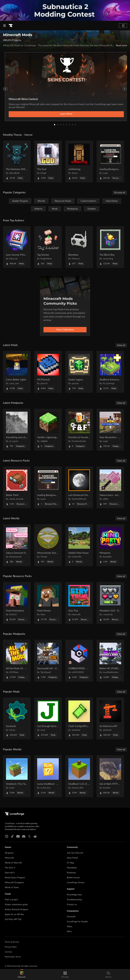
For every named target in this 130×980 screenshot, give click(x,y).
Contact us (72, 905)
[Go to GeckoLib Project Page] (17, 718)
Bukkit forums (73, 878)
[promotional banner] (65, 10)
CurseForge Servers (76, 883)
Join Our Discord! (75, 853)
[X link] (29, 836)
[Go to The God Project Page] (48, 161)
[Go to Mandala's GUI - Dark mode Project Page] (110, 603)
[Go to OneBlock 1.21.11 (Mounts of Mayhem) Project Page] (79, 776)
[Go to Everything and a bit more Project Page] (17, 430)
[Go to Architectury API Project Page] (110, 718)
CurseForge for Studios (77, 922)
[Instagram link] (7, 836)
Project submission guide (16, 905)
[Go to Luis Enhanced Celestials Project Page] (79, 487)
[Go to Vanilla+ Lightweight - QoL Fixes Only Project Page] (48, 430)
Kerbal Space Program (15, 878)
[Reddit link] (35, 836)
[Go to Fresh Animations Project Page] (17, 603)
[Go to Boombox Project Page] (79, 247)
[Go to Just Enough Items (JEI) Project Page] (48, 718)
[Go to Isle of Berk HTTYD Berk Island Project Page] (110, 776)
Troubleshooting (74, 900)
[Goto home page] (11, 26)
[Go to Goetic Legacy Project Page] (79, 372)
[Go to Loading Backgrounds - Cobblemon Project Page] (48, 487)
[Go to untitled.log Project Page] (79, 161)
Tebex (69, 927)
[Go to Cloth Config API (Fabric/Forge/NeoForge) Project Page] (79, 718)
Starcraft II (10, 873)
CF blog (70, 863)
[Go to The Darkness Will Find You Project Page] (17, 161)
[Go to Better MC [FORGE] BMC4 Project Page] (110, 661)
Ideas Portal (72, 858)
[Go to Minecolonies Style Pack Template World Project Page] (48, 545)
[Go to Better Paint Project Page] (17, 487)
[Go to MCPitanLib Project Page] (48, 372)
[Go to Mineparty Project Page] (110, 545)
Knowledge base (74, 895)
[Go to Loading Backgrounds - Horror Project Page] (110, 161)
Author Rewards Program (16, 910)
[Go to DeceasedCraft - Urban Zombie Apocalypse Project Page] (48, 661)
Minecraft (9, 858)
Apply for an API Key (14, 914)
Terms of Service (12, 942)
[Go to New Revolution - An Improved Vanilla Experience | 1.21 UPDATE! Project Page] (110, 430)
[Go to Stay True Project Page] (79, 603)
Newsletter (72, 868)
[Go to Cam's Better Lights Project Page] (17, 372)
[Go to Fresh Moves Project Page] (48, 603)
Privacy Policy (11, 947)
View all (121, 345)
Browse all (120, 193)
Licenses (8, 952)
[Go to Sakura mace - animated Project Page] (110, 487)
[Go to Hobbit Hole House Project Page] (79, 545)
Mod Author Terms (13, 957)
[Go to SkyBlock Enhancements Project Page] (110, 372)
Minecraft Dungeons (14, 883)
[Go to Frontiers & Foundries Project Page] (79, 430)
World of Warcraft (13, 863)
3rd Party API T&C (13, 919)
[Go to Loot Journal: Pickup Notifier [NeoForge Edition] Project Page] (17, 247)
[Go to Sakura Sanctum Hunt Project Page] (17, 545)
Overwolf (71, 917)
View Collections (65, 330)
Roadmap (71, 873)
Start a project (11, 900)
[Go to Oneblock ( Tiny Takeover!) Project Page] (17, 776)
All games (9, 853)
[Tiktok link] (12, 836)
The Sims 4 (10, 868)
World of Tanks (12, 888)
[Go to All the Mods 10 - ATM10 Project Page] (17, 661)
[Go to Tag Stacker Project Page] (48, 247)
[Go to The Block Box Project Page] (110, 247)
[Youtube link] (18, 836)
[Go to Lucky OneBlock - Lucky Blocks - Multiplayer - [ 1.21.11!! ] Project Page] (48, 776)
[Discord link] (24, 836)
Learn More (66, 114)
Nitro (69, 932)
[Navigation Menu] (4, 26)
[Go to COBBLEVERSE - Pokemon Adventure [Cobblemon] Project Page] (79, 661)
